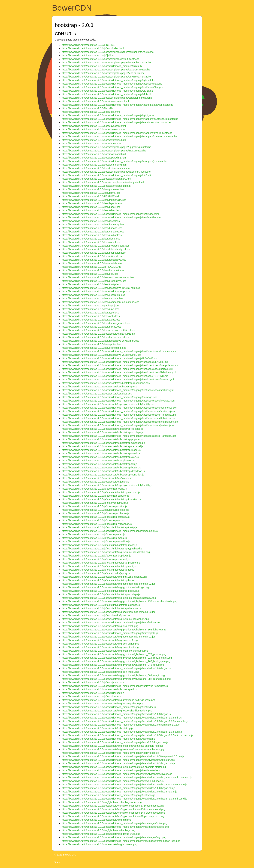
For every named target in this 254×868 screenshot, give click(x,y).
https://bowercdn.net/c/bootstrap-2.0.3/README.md (90, 196)
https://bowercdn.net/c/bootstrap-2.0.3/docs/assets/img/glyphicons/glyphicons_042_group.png (113, 665)
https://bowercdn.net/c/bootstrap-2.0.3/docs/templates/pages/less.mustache (103, 73)
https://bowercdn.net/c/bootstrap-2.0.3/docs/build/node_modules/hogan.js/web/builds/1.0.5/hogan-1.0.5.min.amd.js (125, 799)
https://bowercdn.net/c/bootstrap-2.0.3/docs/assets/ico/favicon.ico (98, 478)
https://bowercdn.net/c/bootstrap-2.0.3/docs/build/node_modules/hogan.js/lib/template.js (110, 633)
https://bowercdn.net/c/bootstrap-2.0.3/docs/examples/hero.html (97, 179)
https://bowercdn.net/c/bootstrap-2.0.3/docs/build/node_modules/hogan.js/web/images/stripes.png (115, 827)
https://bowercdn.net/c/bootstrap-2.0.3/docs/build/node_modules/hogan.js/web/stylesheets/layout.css (117, 774)
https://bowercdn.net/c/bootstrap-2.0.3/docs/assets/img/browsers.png (100, 844)
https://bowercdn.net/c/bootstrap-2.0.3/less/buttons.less (92, 228)
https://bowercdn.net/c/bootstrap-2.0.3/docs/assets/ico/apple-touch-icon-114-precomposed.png (114, 809)
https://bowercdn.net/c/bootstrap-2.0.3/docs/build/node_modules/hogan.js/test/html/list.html (112, 217)
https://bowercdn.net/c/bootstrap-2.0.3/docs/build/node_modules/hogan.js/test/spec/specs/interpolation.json (121, 422)
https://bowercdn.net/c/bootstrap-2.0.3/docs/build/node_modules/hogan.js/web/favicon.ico (111, 623)
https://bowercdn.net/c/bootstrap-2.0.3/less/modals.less (92, 263)
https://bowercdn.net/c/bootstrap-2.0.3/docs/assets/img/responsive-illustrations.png (107, 711)
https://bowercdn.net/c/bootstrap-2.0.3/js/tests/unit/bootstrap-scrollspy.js (101, 594)
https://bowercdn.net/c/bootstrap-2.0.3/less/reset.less (91, 221)
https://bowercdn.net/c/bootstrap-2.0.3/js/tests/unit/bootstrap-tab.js (98, 570)
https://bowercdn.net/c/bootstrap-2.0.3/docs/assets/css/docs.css (97, 394)
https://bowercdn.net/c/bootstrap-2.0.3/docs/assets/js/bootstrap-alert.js (100, 457)
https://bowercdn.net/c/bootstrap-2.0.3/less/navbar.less (92, 235)
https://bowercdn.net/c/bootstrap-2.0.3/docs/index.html (92, 144)
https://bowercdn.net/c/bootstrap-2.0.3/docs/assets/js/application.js (98, 461)
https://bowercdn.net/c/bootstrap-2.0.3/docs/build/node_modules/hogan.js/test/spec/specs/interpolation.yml (120, 365)
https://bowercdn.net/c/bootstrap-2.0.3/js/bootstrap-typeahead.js (97, 524)
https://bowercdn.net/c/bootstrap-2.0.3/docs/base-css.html (94, 129)
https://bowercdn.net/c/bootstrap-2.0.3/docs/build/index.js (93, 693)
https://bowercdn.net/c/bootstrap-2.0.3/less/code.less (91, 242)
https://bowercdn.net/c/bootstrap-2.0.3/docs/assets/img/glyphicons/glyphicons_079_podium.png (114, 654)
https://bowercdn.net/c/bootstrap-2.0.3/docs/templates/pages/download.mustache (106, 77)
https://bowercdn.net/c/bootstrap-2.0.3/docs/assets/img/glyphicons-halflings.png (105, 587)
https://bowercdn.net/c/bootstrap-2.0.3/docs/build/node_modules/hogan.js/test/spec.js (108, 795)
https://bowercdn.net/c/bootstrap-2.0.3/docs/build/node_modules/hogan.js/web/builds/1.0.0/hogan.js (116, 668)
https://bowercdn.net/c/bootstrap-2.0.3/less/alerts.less (91, 320)
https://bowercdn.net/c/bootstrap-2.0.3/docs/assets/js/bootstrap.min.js (100, 689)
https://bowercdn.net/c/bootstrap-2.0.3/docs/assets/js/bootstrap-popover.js (102, 439)
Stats (57, 862)
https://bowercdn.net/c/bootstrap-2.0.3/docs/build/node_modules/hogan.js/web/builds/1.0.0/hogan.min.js (119, 788)
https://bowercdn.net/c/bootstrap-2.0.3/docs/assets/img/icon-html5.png (100, 647)
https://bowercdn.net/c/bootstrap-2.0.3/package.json (90, 306)
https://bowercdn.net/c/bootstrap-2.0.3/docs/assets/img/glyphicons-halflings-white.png (109, 700)
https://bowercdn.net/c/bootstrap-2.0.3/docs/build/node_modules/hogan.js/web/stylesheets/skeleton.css (118, 760)
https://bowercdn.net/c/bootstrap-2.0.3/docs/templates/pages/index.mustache (104, 151)
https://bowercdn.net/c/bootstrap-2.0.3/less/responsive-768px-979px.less (102, 355)
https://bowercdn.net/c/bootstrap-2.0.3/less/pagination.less (94, 253)
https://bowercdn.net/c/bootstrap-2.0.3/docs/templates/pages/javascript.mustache (106, 172)
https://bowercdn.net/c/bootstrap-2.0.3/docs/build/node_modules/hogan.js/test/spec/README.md (115, 362)
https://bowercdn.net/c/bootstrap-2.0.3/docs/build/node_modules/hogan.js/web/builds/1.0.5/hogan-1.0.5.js (119, 792)
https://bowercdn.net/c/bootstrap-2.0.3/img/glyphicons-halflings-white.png (102, 802)
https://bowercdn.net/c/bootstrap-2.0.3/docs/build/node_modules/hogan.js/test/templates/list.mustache (118, 105)
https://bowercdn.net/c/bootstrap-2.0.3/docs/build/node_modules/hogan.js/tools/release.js (111, 753)
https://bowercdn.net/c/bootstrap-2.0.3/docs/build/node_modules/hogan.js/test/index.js (109, 707)
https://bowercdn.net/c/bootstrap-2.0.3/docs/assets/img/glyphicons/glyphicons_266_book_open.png (116, 661)
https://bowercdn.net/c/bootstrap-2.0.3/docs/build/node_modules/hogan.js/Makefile (107, 94)
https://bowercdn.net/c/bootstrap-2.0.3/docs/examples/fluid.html (96, 186)
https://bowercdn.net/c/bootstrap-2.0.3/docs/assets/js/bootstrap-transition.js (103, 475)
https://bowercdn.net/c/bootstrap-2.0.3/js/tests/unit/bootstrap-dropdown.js (102, 608)
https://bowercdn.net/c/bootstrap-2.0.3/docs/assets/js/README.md (98, 334)
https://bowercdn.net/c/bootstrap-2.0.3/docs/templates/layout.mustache (101, 59)
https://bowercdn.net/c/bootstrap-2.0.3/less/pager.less (91, 207)
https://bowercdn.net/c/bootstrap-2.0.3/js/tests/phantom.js (93, 682)
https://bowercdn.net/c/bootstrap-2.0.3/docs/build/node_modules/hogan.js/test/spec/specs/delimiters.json (119, 418)
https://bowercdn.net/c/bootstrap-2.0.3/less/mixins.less (92, 327)
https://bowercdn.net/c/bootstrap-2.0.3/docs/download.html (94, 154)
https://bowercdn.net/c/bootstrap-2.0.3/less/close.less (91, 239)
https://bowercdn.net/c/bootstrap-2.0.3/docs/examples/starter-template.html (103, 182)
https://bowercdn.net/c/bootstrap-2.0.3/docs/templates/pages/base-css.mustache (106, 70)
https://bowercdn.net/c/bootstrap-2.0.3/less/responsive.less (94, 260)
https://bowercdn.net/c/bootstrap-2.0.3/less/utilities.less (92, 256)
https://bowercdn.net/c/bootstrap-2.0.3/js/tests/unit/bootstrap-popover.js (101, 591)
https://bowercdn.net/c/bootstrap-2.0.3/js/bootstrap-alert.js (93, 534)
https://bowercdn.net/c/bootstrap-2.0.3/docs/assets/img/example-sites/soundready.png (109, 598)
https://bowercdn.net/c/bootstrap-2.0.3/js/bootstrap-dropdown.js (96, 556)
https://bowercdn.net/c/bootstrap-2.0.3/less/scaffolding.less (94, 348)
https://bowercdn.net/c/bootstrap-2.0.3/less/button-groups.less (96, 323)
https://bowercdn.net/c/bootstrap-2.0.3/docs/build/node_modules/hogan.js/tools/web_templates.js (115, 686)
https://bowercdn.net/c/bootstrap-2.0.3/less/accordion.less (93, 295)
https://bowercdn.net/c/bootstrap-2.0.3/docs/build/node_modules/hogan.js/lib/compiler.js (110, 531)
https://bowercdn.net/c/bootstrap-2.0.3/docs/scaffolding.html (94, 165)
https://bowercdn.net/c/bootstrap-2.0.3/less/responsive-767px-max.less (101, 341)
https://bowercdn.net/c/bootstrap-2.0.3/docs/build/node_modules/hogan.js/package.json (110, 397)
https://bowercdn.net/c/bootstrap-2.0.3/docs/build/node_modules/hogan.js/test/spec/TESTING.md (115, 376)
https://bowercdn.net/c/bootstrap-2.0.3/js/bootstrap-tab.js (93, 520)
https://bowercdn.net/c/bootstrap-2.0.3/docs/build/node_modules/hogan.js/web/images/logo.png (114, 837)
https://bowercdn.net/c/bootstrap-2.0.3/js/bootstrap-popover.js (95, 496)
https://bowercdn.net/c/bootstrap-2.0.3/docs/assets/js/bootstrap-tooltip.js (101, 453)
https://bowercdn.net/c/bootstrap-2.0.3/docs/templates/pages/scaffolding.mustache (107, 98)
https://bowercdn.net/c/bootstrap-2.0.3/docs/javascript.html (94, 126)
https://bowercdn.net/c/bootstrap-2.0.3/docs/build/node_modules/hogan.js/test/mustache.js (111, 770)
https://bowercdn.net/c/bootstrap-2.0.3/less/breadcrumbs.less (95, 337)
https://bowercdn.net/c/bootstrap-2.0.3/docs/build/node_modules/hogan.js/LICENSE (108, 91)
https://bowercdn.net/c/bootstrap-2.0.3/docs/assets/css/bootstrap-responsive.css (106, 383)
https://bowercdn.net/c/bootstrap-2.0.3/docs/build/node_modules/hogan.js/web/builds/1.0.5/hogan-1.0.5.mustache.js (125, 721)
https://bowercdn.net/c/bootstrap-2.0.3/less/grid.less (90, 274)
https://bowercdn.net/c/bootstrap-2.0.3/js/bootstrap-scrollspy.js (96, 517)
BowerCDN (72, 8)
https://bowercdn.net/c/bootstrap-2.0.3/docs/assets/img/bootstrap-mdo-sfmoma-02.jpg (109, 584)
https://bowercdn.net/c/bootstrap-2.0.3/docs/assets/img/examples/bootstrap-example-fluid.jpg (113, 746)
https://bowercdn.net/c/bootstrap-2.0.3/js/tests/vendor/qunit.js (95, 503)
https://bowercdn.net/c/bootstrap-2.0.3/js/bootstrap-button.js (94, 506)
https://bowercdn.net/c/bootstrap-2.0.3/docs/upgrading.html (94, 158)
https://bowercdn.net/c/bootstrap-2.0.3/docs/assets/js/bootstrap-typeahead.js (104, 443)
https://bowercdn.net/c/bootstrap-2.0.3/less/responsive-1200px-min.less (101, 288)
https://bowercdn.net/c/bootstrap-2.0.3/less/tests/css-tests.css (96, 510)
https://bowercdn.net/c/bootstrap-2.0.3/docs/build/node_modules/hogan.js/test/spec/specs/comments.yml (119, 351)
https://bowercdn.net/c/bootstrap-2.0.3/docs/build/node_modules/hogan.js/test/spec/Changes (113, 87)
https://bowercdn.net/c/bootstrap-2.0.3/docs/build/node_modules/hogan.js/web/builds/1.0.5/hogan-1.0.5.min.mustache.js (127, 735)
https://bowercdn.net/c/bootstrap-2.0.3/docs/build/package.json (96, 291)
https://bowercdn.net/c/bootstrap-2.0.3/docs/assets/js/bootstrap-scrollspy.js (103, 432)
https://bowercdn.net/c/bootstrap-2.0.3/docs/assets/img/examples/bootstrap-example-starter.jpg (114, 767)
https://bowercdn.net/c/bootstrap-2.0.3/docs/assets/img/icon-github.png (101, 644)
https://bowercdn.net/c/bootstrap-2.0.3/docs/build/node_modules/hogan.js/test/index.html (110, 214)
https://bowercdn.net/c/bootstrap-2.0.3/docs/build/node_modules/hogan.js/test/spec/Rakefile (112, 84)
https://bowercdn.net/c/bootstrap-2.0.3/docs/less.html (91, 112)
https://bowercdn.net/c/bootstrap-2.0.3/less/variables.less (93, 232)
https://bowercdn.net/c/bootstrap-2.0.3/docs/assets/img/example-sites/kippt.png (105, 651)
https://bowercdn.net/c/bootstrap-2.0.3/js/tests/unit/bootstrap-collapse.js (101, 605)
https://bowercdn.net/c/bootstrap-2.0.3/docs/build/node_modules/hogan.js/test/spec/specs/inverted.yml (118, 379)
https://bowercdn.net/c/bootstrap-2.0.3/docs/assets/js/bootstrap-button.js (101, 468)
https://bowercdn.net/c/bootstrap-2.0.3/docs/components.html (95, 101)
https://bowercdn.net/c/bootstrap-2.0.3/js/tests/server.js (92, 696)
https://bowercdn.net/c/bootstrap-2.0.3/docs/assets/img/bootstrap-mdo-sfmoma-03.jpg (109, 612)
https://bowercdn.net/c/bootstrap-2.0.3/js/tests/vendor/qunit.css (96, 615)
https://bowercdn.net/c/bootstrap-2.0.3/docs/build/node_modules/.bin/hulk (102, 66)
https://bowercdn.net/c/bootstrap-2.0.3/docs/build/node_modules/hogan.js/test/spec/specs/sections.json (118, 411)
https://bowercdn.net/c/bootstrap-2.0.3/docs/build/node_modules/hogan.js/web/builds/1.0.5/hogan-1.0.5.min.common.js (127, 777)
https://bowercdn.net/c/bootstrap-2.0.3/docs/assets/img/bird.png (97, 820)
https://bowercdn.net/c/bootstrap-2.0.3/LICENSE (88, 45)
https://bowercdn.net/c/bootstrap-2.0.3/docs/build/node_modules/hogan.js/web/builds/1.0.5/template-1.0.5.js (121, 725)
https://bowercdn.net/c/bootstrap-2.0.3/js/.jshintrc (88, 55)
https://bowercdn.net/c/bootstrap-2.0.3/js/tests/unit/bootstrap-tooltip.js (100, 527)
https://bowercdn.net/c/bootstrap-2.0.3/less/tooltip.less (91, 284)
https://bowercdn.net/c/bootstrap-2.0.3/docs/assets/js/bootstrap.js (97, 728)
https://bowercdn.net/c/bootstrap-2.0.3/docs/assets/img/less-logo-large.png (103, 704)
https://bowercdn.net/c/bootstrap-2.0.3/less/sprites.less (92, 344)
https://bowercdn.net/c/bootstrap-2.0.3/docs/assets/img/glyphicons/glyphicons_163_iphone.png (114, 630)
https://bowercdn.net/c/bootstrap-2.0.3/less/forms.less (91, 193)
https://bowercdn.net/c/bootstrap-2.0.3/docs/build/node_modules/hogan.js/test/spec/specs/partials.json (118, 425)
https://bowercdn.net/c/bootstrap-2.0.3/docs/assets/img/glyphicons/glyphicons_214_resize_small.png (117, 658)
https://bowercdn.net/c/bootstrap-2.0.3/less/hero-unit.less (93, 270)
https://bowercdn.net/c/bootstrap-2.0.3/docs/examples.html (94, 140)
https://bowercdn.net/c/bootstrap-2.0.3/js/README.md (92, 267)
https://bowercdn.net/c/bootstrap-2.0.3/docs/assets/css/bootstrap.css (99, 387)
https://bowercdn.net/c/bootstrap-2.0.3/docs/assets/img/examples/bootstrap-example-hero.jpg (113, 749)
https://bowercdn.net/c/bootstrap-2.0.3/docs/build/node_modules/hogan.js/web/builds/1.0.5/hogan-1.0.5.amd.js (122, 732)
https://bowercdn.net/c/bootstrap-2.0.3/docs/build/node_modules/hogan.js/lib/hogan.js (109, 739)
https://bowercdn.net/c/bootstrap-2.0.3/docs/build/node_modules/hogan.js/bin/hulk (107, 175)
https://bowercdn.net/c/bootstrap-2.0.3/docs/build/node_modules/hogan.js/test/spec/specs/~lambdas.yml (119, 415)
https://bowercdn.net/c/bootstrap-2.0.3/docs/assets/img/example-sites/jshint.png (105, 619)
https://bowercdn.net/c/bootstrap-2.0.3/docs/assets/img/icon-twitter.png (100, 672)
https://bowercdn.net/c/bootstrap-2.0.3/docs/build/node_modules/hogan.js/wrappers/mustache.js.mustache (120, 119)
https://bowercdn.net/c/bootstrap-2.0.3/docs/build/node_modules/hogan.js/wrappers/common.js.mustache (119, 136)
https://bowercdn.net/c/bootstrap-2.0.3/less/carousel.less (93, 298)
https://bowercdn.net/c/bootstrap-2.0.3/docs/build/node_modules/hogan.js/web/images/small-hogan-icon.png (121, 841)
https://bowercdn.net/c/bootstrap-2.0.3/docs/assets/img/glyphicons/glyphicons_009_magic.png (113, 675)
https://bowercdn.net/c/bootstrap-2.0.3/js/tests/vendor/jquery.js (96, 573)
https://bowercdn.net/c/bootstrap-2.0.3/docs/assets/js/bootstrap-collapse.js (102, 429)
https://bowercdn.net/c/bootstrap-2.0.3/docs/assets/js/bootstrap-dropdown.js (103, 471)
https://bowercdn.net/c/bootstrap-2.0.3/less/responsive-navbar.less (98, 277)
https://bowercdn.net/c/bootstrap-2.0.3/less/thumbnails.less (94, 200)
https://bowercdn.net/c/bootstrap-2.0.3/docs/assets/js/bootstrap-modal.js (101, 450)
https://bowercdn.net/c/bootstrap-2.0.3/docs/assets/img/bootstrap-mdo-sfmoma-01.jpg (109, 637)
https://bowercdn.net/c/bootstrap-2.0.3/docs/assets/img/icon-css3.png (100, 640)
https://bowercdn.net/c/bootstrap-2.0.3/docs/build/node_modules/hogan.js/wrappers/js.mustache (114, 161)
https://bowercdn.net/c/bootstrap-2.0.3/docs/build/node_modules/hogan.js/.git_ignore (108, 115)
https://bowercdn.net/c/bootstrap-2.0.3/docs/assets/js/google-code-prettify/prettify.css (108, 404)
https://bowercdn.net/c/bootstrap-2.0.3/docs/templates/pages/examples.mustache (106, 63)
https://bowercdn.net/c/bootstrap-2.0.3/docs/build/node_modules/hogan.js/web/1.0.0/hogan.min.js (115, 742)
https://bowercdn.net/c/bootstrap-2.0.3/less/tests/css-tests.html (96, 168)
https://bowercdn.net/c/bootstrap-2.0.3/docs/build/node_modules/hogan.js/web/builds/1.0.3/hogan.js (116, 714)
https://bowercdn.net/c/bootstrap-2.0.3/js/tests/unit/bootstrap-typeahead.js (102, 549)
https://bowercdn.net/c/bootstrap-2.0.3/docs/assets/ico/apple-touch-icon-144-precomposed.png (114, 813)
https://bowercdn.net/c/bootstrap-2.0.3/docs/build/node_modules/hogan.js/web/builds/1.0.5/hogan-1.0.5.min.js (122, 718)
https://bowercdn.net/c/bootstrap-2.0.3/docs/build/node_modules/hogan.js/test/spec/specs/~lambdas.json (119, 436)
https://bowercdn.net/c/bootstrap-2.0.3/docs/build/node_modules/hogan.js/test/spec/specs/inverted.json (118, 401)
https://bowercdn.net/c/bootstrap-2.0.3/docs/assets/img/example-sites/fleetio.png (106, 552)
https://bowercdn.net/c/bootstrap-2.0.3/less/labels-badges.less (96, 249)
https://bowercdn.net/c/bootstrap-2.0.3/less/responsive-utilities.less (98, 330)
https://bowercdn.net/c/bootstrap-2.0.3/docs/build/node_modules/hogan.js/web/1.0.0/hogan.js (113, 781)
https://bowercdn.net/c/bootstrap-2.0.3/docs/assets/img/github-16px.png (101, 834)
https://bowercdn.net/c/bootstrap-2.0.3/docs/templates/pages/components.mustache (108, 52)
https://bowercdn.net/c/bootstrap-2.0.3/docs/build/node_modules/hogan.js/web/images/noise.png (115, 823)
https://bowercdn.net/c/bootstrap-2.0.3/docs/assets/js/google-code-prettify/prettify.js (107, 485)
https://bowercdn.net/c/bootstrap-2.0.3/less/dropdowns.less (94, 281)
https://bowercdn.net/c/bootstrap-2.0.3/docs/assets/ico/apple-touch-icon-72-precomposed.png (113, 816)
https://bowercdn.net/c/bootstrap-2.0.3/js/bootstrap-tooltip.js (94, 489)
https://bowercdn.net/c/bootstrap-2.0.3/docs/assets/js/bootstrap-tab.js (100, 464)
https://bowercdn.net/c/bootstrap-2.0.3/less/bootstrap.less (93, 225)
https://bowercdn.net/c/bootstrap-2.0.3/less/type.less (90, 313)
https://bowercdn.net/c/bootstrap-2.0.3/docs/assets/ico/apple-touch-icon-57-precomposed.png (113, 806)
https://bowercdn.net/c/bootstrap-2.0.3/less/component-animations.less (101, 302)
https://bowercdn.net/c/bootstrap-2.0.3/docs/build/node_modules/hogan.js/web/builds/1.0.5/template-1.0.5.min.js (123, 756)
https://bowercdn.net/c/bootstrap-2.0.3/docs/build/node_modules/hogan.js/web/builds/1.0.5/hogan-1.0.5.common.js (125, 785)
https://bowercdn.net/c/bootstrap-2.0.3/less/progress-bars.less (96, 246)
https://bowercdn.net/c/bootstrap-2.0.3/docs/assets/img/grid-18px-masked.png (104, 577)
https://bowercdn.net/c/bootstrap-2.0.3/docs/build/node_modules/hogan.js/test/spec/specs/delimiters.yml (119, 372)
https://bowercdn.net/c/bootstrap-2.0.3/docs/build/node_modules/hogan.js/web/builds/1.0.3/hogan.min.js (119, 763)
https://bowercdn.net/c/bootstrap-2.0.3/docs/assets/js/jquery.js (96, 482)
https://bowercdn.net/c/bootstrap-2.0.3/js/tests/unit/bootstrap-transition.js (101, 499)
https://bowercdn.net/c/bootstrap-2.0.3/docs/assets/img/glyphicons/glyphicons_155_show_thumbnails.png (120, 601)
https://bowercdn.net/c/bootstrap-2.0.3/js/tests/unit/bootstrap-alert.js (99, 566)
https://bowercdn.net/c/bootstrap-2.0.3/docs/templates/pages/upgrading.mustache (107, 147)
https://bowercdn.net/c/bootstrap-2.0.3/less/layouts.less (92, 203)
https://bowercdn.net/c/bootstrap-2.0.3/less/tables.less (91, 210)
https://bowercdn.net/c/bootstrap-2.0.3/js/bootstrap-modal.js (94, 538)
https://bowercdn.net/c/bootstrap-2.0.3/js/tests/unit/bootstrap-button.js (100, 580)
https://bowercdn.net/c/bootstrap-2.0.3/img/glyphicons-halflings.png (99, 830)
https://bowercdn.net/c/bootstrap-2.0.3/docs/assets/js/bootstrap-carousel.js (103, 446)
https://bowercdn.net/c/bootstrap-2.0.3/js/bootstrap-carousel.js (96, 559)
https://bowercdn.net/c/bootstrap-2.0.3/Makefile (88, 108)
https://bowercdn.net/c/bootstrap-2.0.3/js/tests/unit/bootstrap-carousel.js (101, 492)
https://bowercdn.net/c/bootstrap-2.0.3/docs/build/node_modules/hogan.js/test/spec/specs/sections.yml (118, 390)
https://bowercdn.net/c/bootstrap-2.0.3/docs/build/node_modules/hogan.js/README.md (110, 358)
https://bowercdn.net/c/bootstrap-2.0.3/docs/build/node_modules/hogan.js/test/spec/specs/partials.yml (117, 369)
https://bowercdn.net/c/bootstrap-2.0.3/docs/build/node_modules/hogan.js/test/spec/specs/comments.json (120, 408)
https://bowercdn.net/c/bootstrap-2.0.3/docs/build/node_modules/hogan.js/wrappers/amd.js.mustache (117, 133)
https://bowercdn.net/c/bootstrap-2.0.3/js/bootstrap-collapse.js (96, 513)
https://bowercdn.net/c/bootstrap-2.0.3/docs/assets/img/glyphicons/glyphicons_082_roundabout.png (116, 679)
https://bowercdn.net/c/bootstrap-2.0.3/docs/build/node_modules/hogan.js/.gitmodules (109, 80)
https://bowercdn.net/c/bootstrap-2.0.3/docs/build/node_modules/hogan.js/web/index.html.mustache (116, 122)
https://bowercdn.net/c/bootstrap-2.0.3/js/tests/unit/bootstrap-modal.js (100, 545)
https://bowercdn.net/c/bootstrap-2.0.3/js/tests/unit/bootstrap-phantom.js (101, 563)
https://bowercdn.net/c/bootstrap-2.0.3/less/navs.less (91, 309)
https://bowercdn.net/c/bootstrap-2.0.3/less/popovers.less (93, 189)
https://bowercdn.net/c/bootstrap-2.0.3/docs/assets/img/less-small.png (100, 626)
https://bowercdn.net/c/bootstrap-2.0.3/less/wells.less (91, 316)
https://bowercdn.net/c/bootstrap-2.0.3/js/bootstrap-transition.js (96, 542)
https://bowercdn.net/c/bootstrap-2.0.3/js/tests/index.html (93, 48)
